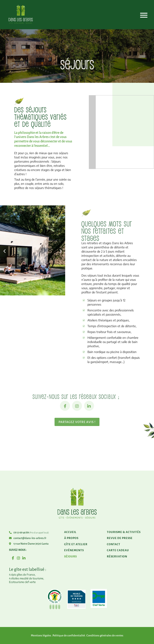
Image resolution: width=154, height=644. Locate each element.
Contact (114, 544)
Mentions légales (41, 635)
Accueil (70, 532)
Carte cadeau (118, 550)
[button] (5, 251)
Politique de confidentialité (69, 635)
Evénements (74, 550)
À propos (71, 538)
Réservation (117, 556)
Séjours (70, 556)
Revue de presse (120, 538)
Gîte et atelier (76, 544)
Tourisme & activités (124, 532)
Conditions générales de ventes (105, 635)
